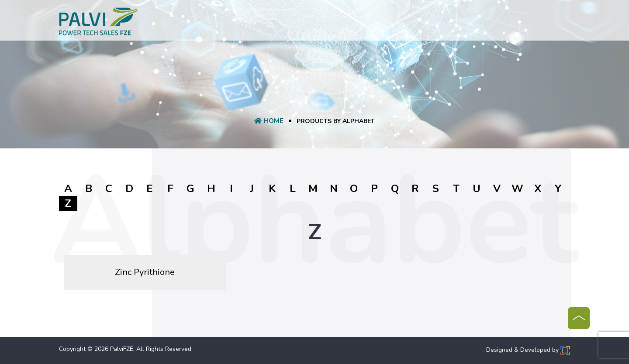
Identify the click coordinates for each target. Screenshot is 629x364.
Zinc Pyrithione (145, 272)
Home (191, 23)
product (264, 23)
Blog (418, 23)
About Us (225, 23)
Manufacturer (377, 23)
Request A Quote (315, 23)
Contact (449, 23)
